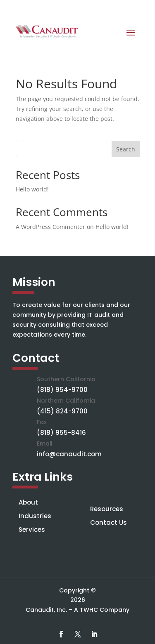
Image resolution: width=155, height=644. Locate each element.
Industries (35, 516)
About (28, 502)
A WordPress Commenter (50, 227)
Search (126, 149)
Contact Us (108, 523)
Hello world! (32, 189)
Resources (107, 509)
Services (32, 530)
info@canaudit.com (69, 454)
